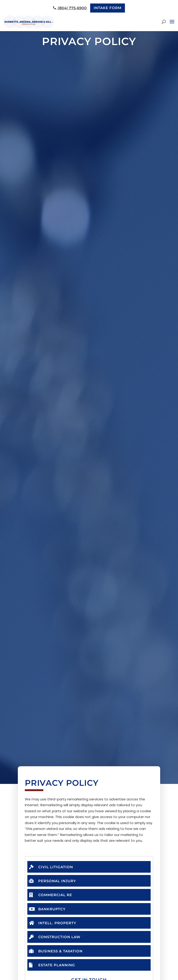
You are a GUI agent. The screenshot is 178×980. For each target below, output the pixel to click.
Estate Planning (54, 967)
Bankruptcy (49, 909)
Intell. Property (54, 924)
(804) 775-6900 (69, 8)
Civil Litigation (52, 867)
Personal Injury (54, 881)
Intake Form (108, 8)
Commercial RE (52, 895)
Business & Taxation (57, 952)
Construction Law (56, 938)
